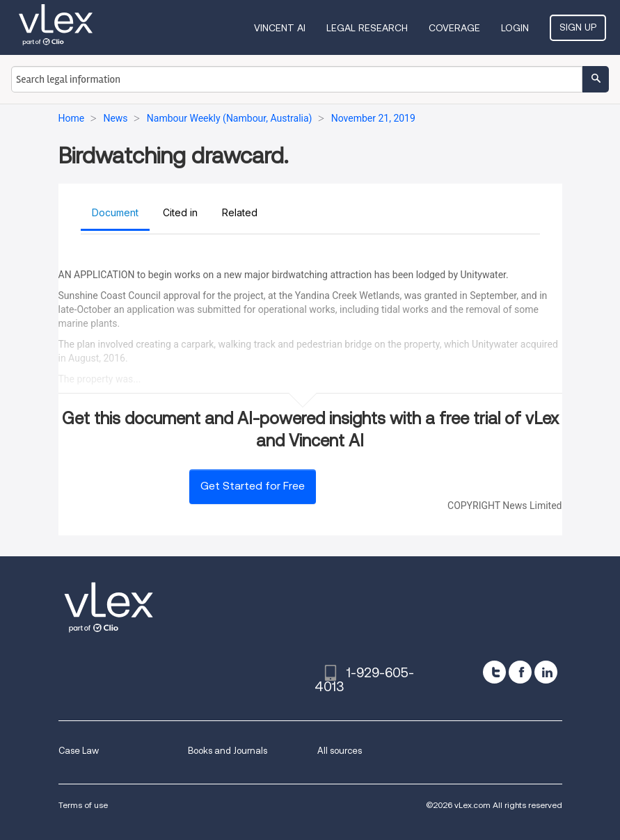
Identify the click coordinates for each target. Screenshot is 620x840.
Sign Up (578, 27)
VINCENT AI (280, 28)
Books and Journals (228, 751)
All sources (340, 751)
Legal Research (367, 28)
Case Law (79, 751)
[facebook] (520, 672)
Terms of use (83, 805)
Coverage (454, 28)
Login (515, 28)
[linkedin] (546, 672)
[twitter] (494, 672)
